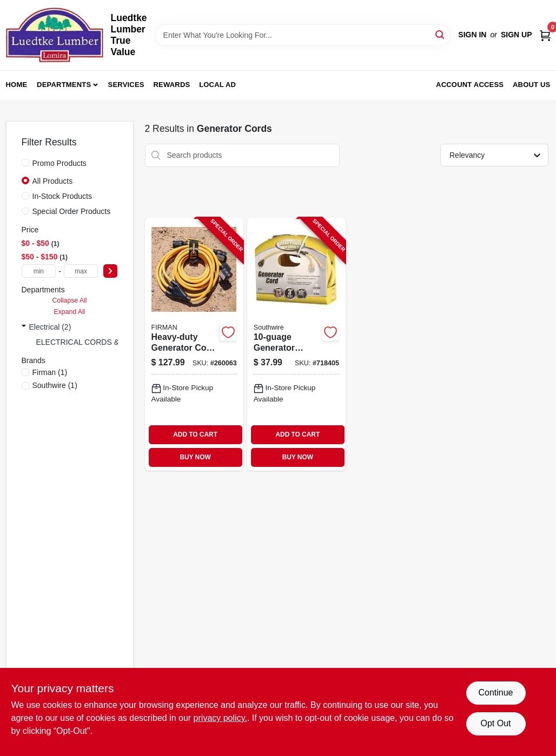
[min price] (39, 271)
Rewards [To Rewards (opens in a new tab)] (172, 85)
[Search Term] (303, 35)
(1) (50, 372)
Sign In (472, 35)
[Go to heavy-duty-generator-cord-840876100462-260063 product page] (194, 344)
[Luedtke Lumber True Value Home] (55, 35)
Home (17, 85)
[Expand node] (24, 327)
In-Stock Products (62, 196)
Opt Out (495, 723)
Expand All (70, 312)
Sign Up (517, 35)
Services (126, 85)
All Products (53, 181)
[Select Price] (110, 271)
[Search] (441, 34)
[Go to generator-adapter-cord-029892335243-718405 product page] (296, 344)
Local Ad (217, 85)
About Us (532, 85)
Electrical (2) (50, 327)
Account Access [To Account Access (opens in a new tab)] (470, 85)
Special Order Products (72, 211)
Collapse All (69, 300)
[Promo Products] (25, 163)
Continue (495, 693)
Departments (64, 85)
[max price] (81, 271)
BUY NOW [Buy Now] (195, 457)
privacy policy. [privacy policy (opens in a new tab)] (220, 718)
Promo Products (59, 163)
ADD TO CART (195, 434)
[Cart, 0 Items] (545, 35)
